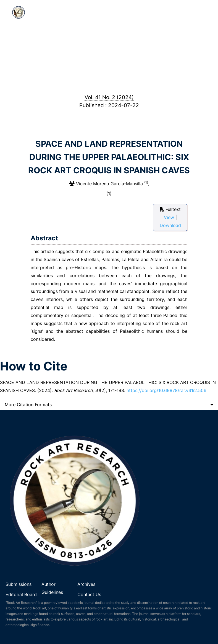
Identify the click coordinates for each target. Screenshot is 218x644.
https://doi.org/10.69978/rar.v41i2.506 (166, 390)
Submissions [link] (19, 584)
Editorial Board (21, 594)
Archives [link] (86, 584)
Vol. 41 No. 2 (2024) (109, 97)
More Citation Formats (28, 405)
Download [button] (170, 225)
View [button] (170, 217)
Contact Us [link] (89, 594)
